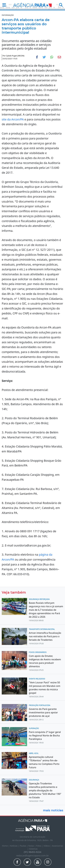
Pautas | (24, 846)
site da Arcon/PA (13, 119)
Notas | (32, 846)
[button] (3, 5)
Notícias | (15, 846)
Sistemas (33, 849)
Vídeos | (48, 846)
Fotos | (40, 846)
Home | (6, 846)
